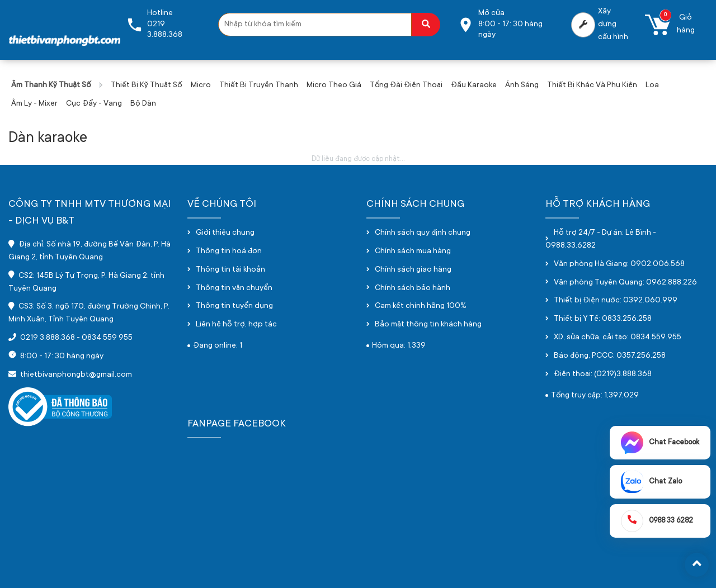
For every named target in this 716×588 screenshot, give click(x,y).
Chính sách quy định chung (423, 233)
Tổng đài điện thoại (406, 86)
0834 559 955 (107, 338)
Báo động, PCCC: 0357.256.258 (610, 356)
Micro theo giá (334, 86)
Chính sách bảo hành (413, 288)
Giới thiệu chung (225, 233)
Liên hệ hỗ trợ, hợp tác (236, 325)
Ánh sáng (522, 86)
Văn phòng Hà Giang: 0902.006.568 (619, 264)
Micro (201, 86)
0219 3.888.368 (48, 338)
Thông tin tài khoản (230, 270)
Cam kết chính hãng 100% (421, 306)
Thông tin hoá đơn (229, 252)
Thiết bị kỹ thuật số (147, 86)
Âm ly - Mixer (34, 104)
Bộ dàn (143, 104)
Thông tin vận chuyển (234, 288)
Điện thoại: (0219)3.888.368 (603, 374)
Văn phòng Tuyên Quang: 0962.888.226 (625, 283)
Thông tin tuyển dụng (234, 306)
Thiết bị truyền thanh (259, 86)
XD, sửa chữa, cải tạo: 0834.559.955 (618, 338)
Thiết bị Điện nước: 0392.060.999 (616, 301)
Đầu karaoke (474, 86)
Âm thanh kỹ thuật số (51, 86)
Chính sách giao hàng (413, 270)
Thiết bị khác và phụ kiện (592, 86)
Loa (652, 86)
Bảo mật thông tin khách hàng (428, 325)
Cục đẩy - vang (94, 104)
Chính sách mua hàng (413, 252)
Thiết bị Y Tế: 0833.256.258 (603, 319)
